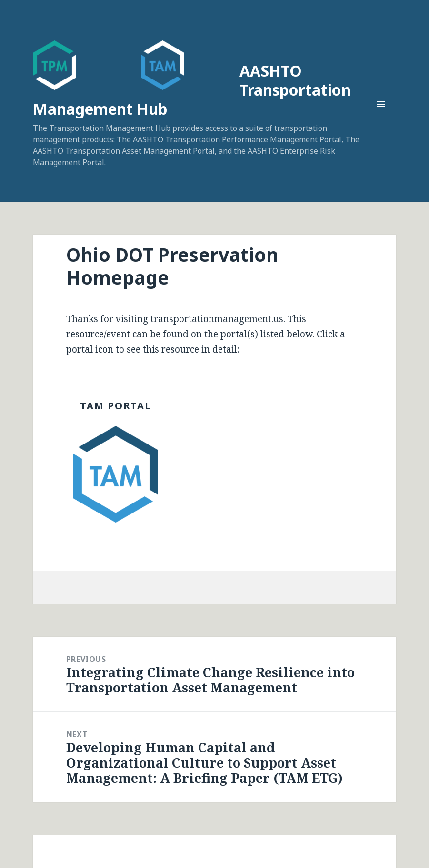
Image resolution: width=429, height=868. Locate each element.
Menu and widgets (381, 119)
